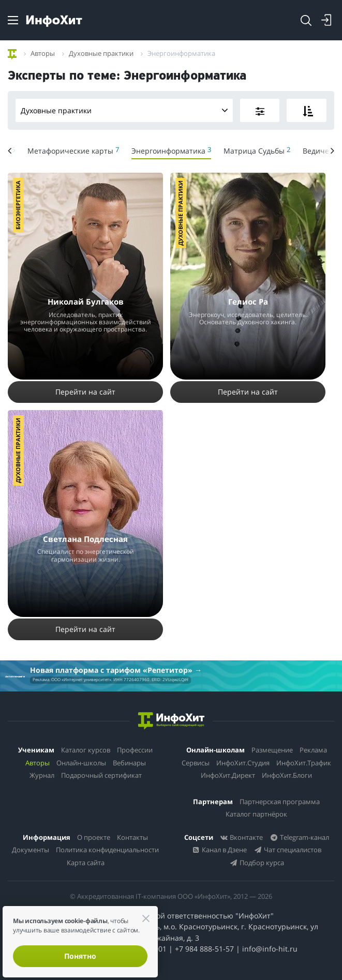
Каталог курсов (86, 750)
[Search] (306, 20)
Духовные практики (127, 110)
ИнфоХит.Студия (243, 763)
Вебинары (129, 763)
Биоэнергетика (18, 205)
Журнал (42, 775)
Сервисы (196, 763)
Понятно (80, 956)
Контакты (132, 837)
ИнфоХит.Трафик (304, 763)
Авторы (38, 763)
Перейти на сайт (85, 392)
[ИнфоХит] (54, 21)
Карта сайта (86, 863)
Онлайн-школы (81, 763)
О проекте (94, 837)
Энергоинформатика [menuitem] (171, 150)
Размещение (272, 750)
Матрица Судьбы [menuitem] (257, 150)
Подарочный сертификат (101, 775)
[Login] (326, 20)
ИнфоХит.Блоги (287, 775)
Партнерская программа (280, 802)
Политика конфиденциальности (107, 850)
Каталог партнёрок (256, 814)
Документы (31, 850)
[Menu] (13, 20)
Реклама (313, 750)
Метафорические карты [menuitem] (73, 150)
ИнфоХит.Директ (228, 775)
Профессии (135, 750)
